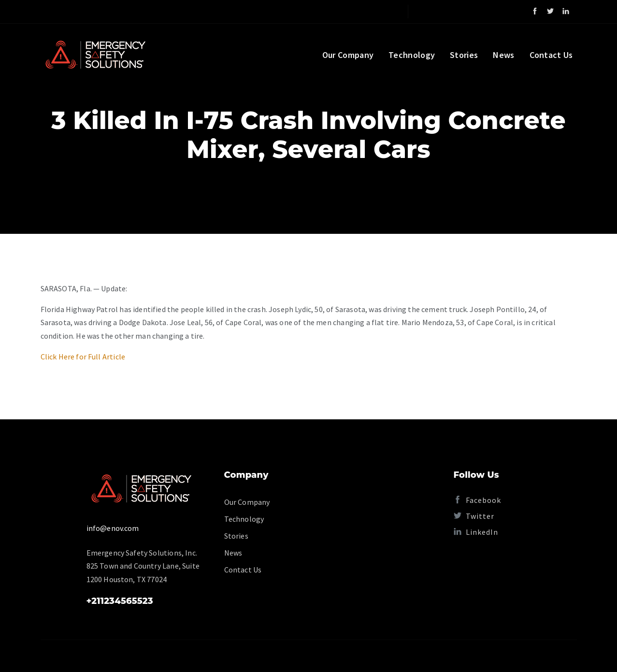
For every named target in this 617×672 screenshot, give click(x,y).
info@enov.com (113, 528)
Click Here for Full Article (83, 357)
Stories (464, 55)
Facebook (477, 500)
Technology (412, 55)
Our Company (348, 55)
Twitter (474, 516)
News (503, 55)
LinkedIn (476, 532)
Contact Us (551, 55)
